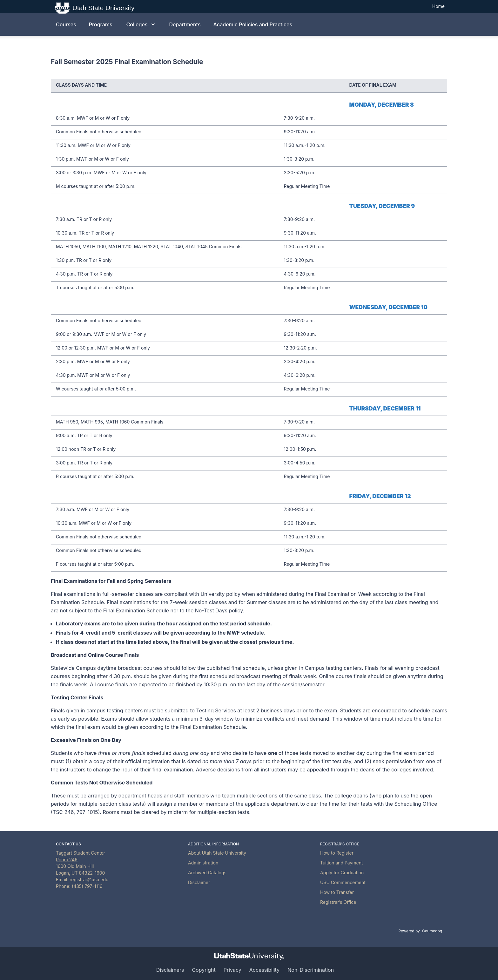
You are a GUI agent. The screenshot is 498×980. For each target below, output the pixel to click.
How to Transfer (337, 892)
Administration (203, 863)
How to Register (337, 853)
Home (438, 6)
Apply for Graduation (342, 873)
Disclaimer (199, 882)
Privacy (232, 970)
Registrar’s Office (338, 902)
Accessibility (264, 970)
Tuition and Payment (342, 863)
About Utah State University (217, 853)
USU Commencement (343, 882)
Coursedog (432, 931)
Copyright (204, 970)
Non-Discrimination (311, 970)
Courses (66, 24)
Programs (101, 24)
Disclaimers (170, 970)
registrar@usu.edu (89, 880)
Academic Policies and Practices (253, 24)
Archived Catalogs (207, 873)
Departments (185, 24)
